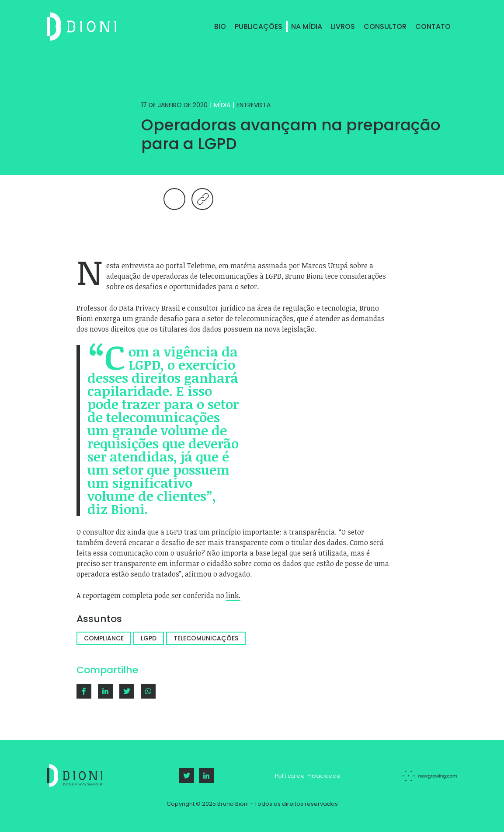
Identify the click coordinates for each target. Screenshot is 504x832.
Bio (220, 26)
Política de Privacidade (308, 776)
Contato (433, 26)
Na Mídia (307, 26)
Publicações (259, 26)
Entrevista (254, 105)
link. (233, 595)
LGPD (149, 638)
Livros (343, 26)
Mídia (222, 105)
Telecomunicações (206, 638)
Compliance (104, 638)
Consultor (385, 26)
